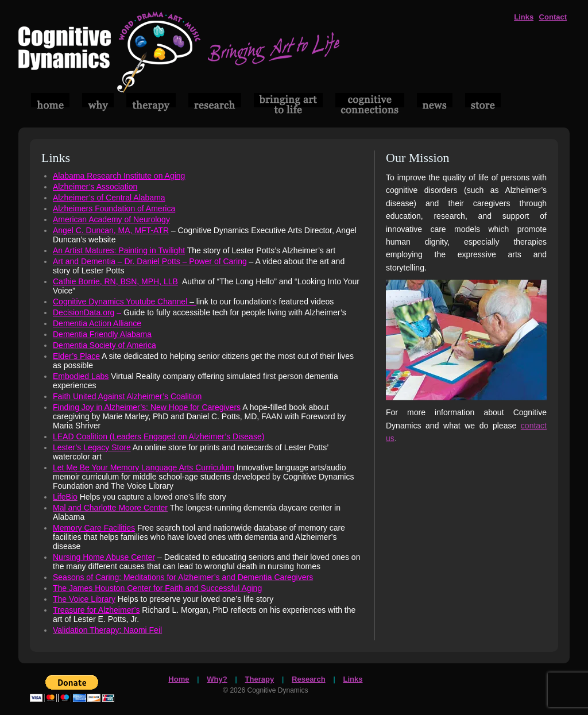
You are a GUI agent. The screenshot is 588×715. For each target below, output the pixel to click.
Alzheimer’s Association (95, 187)
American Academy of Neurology (111, 219)
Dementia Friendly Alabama (102, 334)
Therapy (260, 679)
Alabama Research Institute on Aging (119, 176)
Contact (553, 17)
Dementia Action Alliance (97, 323)
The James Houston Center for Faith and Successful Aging (157, 588)
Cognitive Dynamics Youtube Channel (125, 302)
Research (309, 679)
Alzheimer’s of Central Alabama (109, 198)
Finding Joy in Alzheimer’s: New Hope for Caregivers (147, 407)
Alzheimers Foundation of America (114, 208)
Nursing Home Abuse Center (104, 557)
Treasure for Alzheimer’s (96, 610)
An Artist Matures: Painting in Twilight (119, 250)
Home (179, 679)
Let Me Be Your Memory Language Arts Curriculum (144, 467)
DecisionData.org (84, 312)
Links (524, 17)
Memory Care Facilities (94, 528)
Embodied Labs (81, 376)
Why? (217, 679)
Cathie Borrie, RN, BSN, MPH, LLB (115, 281)
